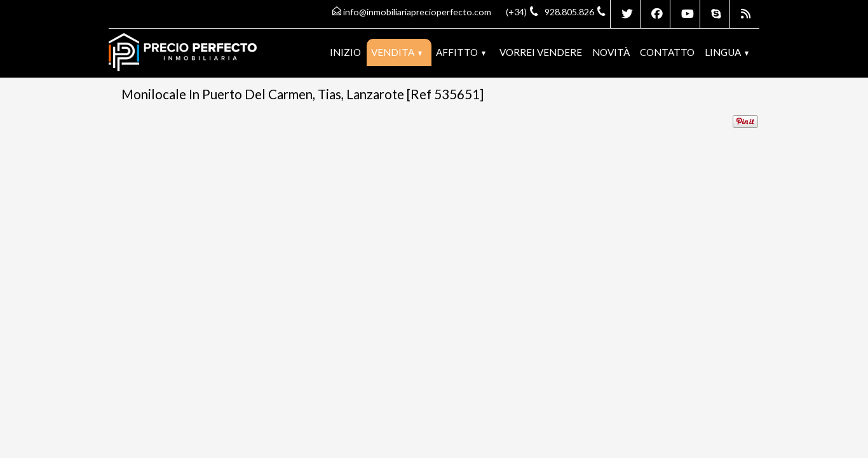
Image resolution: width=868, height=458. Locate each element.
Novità (611, 52)
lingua (727, 52)
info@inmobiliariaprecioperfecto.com (417, 12)
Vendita (397, 52)
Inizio (345, 52)
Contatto (667, 52)
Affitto (461, 52)
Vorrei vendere (541, 52)
